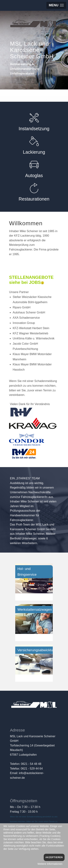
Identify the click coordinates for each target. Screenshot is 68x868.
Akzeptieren (54, 857)
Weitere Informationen (50, 864)
